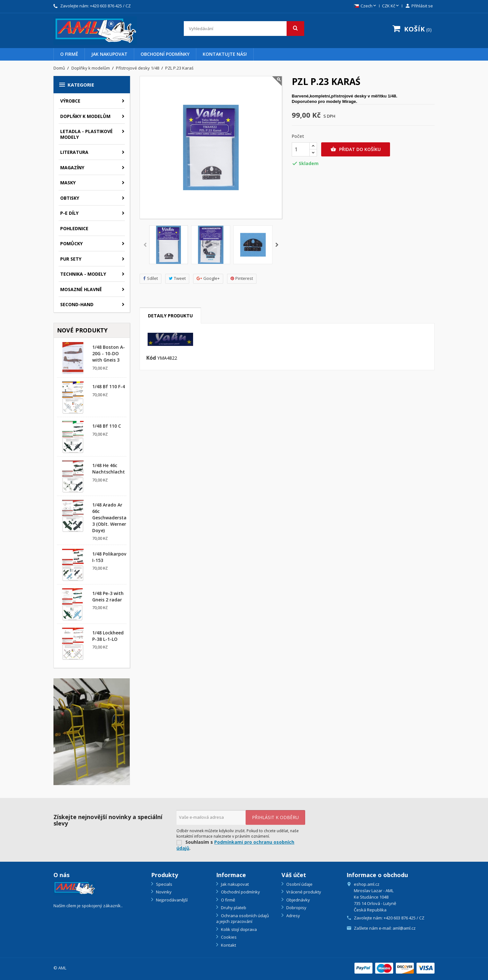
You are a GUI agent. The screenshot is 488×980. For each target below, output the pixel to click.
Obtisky (70, 198)
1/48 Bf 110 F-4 (109, 386)
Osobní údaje (299, 884)
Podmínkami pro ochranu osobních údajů (235, 845)
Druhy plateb (233, 908)
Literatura (74, 152)
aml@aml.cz (404, 928)
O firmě (69, 54)
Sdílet (150, 278)
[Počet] (301, 149)
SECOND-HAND (77, 304)
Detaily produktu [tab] (170, 316)
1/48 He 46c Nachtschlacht (109, 469)
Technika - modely (83, 274)
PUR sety (71, 259)
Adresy (293, 916)
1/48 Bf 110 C (107, 426)
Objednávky (298, 900)
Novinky (163, 892)
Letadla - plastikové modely (86, 134)
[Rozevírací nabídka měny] (391, 6)
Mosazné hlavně (81, 289)
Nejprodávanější (171, 900)
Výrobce (70, 101)
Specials (164, 884)
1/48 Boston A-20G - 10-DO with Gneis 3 (109, 353)
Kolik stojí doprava (238, 929)
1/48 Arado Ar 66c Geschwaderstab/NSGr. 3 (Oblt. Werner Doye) (118, 517)
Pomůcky (71, 243)
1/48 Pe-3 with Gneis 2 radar (108, 596)
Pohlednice (74, 228)
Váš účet (294, 875)
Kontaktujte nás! (225, 54)
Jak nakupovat (109, 54)
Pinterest (242, 278)
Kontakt (228, 945)
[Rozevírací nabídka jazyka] (366, 6)
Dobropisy (296, 908)
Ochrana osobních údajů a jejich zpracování (243, 919)
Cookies (228, 937)
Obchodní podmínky (165, 54)
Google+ (208, 278)
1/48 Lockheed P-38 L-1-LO (108, 636)
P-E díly (69, 213)
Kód (151, 358)
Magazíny (72, 168)
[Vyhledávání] (244, 29)
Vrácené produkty (303, 892)
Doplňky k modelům (85, 116)
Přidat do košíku (356, 149)
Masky (68, 183)
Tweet (177, 278)
